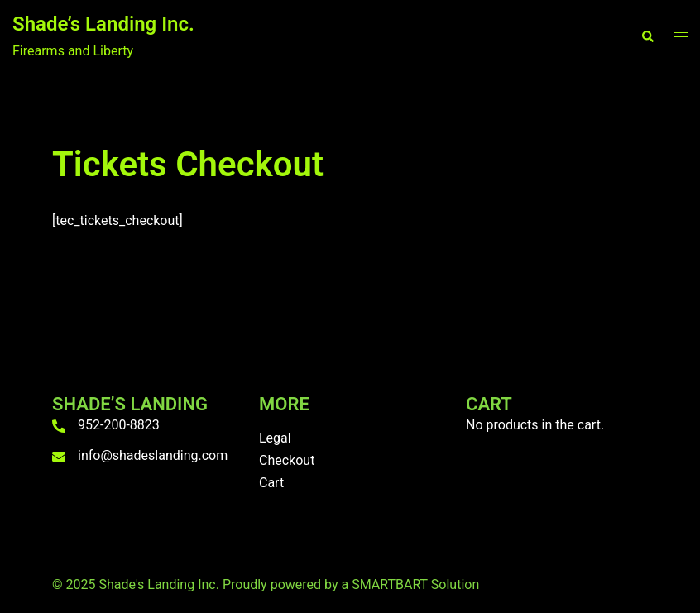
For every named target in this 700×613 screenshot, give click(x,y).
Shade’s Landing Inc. (103, 24)
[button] (647, 37)
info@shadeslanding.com (153, 455)
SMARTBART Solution (415, 584)
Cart (271, 483)
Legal (275, 438)
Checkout (287, 460)
